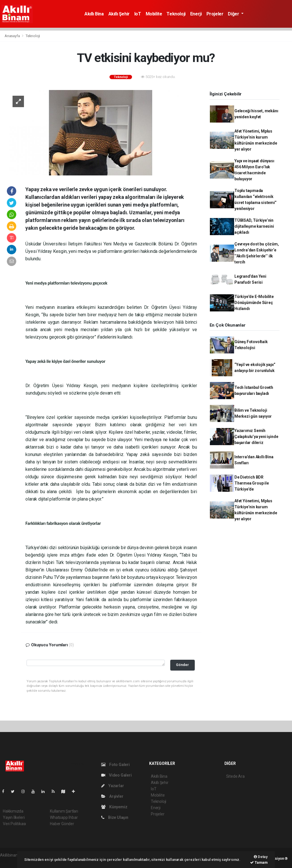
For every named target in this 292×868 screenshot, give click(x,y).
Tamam (259, 862)
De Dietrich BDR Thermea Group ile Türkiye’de (252, 483)
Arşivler (112, 796)
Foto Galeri (115, 765)
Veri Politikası (14, 824)
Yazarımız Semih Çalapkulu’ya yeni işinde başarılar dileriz (256, 437)
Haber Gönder (62, 824)
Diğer (234, 14)
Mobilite (154, 14)
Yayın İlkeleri (14, 817)
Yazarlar (112, 786)
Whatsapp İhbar (64, 817)
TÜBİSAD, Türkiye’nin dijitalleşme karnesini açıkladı (254, 226)
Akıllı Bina (94, 14)
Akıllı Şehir (119, 14)
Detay (261, 857)
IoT (138, 14)
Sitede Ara (235, 776)
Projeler (215, 14)
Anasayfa (13, 36)
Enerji (196, 14)
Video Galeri (116, 775)
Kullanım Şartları (64, 811)
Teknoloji (176, 14)
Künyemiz (114, 807)
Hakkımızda (13, 811)
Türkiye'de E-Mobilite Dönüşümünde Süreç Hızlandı (254, 303)
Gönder (182, 665)
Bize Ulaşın (115, 817)
